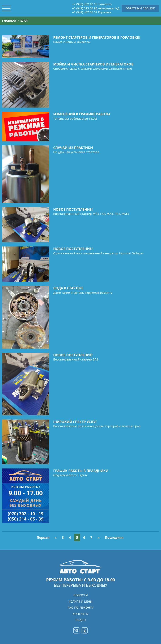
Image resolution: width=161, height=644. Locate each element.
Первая (43, 538)
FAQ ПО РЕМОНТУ (81, 607)
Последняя (114, 538)
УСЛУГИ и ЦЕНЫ (80, 601)
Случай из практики (73, 148)
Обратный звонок (140, 8)
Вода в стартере (68, 288)
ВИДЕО (81, 620)
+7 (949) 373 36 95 (96, 8)
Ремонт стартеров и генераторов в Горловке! (97, 37)
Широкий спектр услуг (75, 422)
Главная (9, 21)
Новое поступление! (73, 209)
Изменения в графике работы (82, 114)
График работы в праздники (81, 471)
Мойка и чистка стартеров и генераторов (93, 64)
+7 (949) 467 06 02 (92, 12)
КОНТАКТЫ (80, 614)
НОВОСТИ (81, 595)
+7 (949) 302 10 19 (92, 4)
